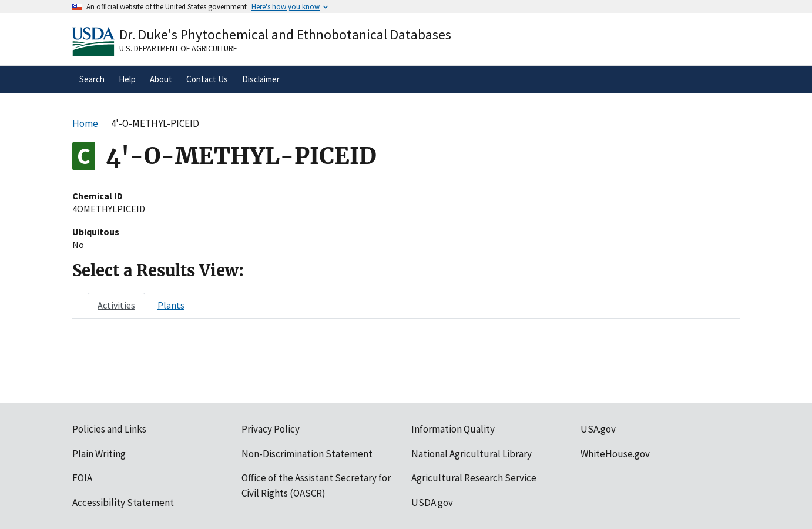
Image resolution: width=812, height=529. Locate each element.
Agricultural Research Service (474, 478)
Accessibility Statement (123, 503)
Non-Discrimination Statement (307, 454)
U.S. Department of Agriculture (178, 48)
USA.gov (598, 429)
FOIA (82, 478)
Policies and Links (109, 429)
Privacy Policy (271, 429)
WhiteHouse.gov (615, 454)
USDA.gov (432, 503)
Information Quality (453, 429)
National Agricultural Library (472, 454)
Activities (116, 305)
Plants (171, 305)
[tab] (116, 305)
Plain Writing (99, 454)
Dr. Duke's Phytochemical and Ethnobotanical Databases (285, 34)
